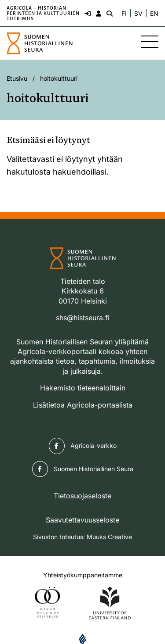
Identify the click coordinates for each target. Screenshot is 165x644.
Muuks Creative (109, 537)
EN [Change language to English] (154, 14)
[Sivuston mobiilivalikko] (150, 42)
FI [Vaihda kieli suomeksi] (124, 14)
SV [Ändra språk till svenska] (138, 14)
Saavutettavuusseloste (82, 520)
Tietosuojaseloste (82, 496)
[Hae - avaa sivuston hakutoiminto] (109, 13)
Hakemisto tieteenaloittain (83, 388)
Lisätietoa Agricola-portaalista (83, 405)
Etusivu (17, 78)
